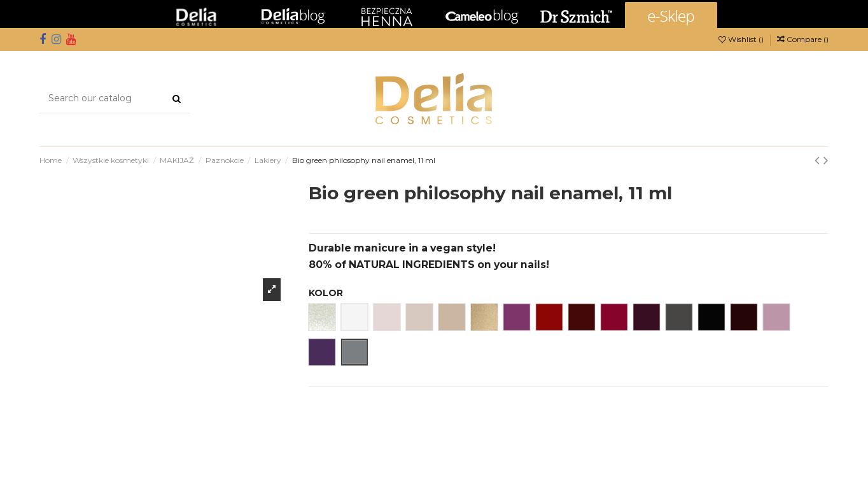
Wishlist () (742, 39)
